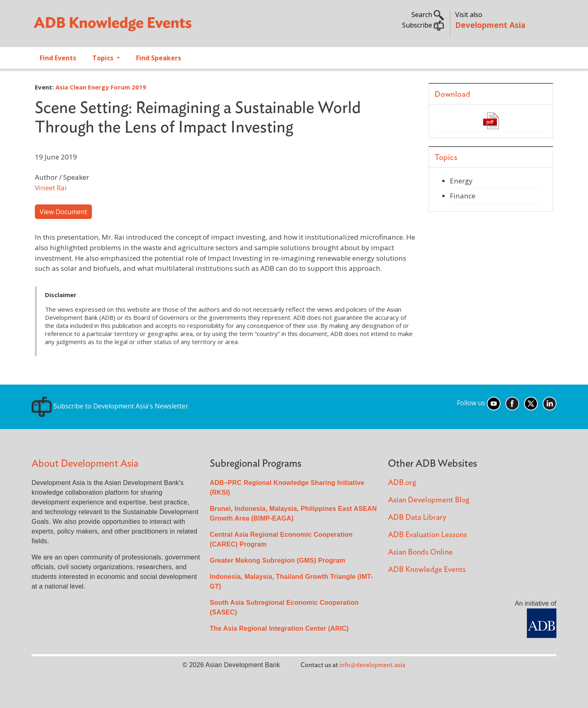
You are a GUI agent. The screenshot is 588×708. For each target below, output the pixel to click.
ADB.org (402, 483)
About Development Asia (85, 464)
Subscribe (423, 25)
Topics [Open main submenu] (104, 58)
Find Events (58, 58)
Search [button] (428, 15)
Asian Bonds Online (420, 552)
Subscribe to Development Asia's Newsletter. (111, 406)
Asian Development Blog (429, 500)
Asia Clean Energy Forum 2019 (101, 87)
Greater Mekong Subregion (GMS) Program (278, 560)
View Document (63, 212)
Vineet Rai (51, 188)
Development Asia (490, 25)
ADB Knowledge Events (427, 570)
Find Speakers (159, 58)
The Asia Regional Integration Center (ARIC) (279, 628)
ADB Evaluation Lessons (427, 535)
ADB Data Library (417, 518)
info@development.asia (372, 665)
